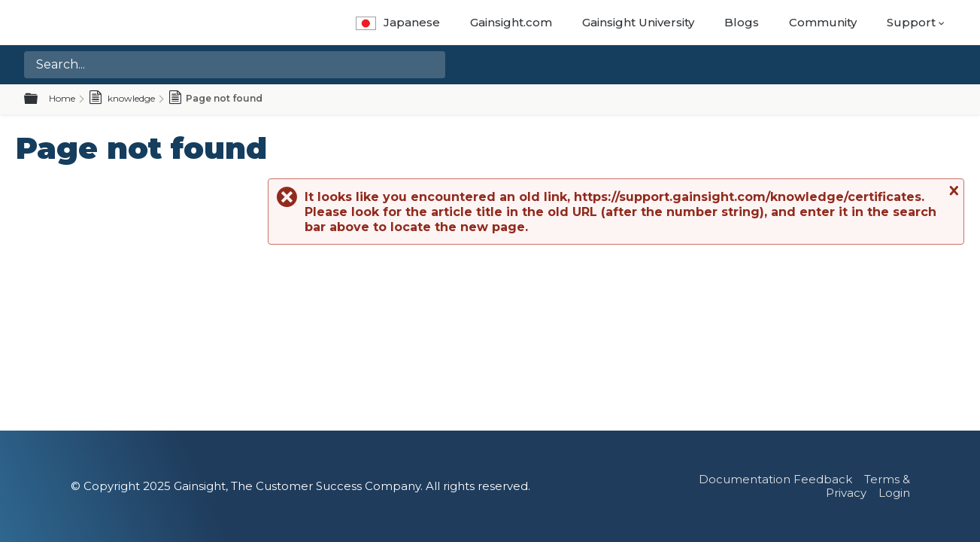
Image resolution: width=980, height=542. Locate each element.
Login (894, 493)
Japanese (397, 22)
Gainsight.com (511, 22)
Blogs (742, 22)
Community (823, 22)
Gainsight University (638, 22)
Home (62, 98)
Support (911, 22)
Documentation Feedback (775, 479)
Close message (952, 190)
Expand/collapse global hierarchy (40, 99)
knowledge (122, 99)
